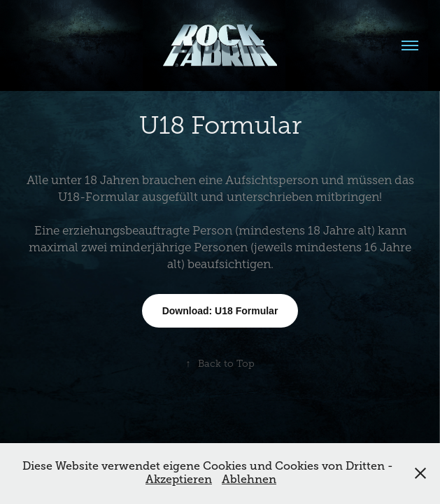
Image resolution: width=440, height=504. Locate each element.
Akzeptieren (179, 479)
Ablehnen (249, 479)
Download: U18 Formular (220, 311)
